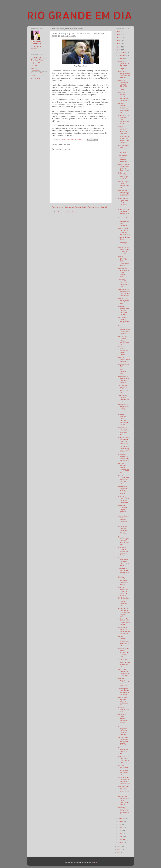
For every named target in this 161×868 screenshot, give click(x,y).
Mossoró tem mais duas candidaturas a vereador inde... (124, 431)
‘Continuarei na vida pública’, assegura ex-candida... (124, 139)
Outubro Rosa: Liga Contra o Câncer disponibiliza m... (124, 203)
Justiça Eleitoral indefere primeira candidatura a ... (124, 520)
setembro (122, 818)
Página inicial (81, 207)
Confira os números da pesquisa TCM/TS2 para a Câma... (123, 85)
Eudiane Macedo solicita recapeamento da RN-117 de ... (124, 468)
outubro (122, 59)
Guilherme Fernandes (37, 43)
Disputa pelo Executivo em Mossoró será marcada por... (124, 480)
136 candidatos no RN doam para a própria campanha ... (124, 449)
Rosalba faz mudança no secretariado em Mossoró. (124, 458)
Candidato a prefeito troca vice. (124, 710)
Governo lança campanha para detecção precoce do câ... (124, 663)
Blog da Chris (36, 63)
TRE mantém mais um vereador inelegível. (123, 159)
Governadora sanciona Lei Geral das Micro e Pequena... (123, 65)
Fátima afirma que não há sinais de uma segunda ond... (124, 612)
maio (121, 830)
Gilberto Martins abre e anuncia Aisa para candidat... (124, 149)
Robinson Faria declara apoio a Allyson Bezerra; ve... (124, 167)
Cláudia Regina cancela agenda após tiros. (124, 184)
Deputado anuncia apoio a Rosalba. (124, 359)
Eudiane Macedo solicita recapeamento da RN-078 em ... (124, 641)
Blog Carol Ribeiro (37, 60)
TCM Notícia (35, 78)
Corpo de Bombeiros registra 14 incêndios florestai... (123, 509)
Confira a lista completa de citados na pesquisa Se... (124, 231)
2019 (119, 846)
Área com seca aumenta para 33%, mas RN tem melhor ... (124, 292)
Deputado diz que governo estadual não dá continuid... (124, 193)
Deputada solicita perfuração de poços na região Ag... (124, 682)
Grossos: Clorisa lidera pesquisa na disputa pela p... (124, 241)
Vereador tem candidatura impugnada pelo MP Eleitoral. (123, 741)
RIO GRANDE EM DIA (80, 15)
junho (121, 828)
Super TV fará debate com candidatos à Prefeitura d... (124, 672)
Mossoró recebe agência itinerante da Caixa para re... (124, 652)
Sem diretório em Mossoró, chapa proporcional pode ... (124, 800)
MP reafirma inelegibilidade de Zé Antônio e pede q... (124, 75)
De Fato (34, 65)
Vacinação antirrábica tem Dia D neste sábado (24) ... (124, 283)
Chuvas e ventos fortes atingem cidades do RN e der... (124, 250)
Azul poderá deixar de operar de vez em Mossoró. (124, 320)
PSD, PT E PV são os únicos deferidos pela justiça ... (124, 301)
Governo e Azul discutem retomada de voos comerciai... (124, 222)
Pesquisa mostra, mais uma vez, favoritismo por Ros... (124, 310)
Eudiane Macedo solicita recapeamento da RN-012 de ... (124, 108)
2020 (119, 50)
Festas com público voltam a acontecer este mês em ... (124, 719)
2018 (119, 850)
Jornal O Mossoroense (36, 69)
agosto (121, 821)
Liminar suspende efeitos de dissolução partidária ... (123, 731)
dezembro (122, 53)
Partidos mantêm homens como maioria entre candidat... (124, 330)
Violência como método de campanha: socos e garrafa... (123, 351)
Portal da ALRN (36, 73)
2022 (119, 44)
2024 (119, 38)
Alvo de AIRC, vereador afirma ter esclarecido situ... (123, 701)
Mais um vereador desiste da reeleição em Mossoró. (124, 581)
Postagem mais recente (63, 207)
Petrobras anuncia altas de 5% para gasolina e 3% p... (124, 811)
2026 (119, 32)
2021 (119, 47)
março (121, 837)
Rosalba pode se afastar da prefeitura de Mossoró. (124, 379)
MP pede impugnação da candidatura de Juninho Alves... (123, 770)
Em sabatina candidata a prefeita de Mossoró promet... (123, 490)
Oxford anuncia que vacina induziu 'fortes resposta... (124, 212)
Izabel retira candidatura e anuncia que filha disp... (124, 176)
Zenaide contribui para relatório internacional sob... (124, 541)
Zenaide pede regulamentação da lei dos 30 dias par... (124, 691)
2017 (119, 853)
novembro (122, 56)
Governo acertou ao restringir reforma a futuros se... (124, 440)
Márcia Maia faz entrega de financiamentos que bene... (124, 630)
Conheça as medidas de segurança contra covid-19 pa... (124, 562)
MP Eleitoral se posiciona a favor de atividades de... (123, 602)
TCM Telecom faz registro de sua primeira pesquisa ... (124, 571)
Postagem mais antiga (99, 207)
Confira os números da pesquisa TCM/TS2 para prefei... (123, 130)
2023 (119, 41)
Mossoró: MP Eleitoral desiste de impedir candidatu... (123, 530)
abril (120, 833)
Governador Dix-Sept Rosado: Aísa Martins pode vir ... (124, 759)
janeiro (121, 843)
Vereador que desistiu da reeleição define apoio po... (123, 389)
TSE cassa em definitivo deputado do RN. (123, 398)
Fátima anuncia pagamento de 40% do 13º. (124, 751)
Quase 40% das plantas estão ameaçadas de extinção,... (124, 780)
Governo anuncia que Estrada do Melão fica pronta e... (123, 591)
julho (121, 825)
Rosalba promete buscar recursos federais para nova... (124, 419)
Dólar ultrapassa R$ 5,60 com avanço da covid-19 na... (124, 500)
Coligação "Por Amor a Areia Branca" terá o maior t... (124, 622)
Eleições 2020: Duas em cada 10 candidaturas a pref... (124, 340)
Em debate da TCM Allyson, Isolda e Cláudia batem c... (124, 272)
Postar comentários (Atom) (67, 212)
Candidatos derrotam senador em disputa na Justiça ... (123, 551)
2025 (119, 35)
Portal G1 (34, 76)
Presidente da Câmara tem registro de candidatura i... (123, 408)
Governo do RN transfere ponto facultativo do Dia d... (124, 119)
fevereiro (122, 840)
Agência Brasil (36, 57)
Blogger (94, 862)
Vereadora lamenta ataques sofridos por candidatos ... (124, 97)
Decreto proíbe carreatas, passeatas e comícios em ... (123, 790)
